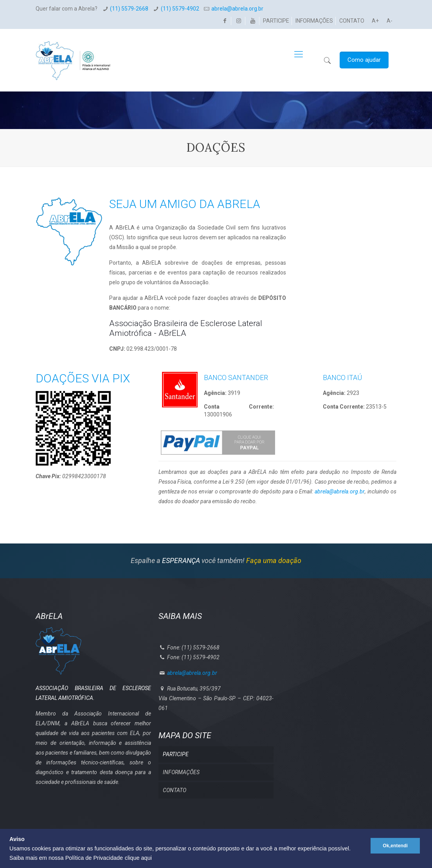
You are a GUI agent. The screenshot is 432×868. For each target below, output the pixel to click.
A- (390, 21)
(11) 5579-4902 (180, 9)
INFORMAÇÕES (314, 21)
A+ (375, 21)
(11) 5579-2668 (129, 9)
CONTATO (352, 21)
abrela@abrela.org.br (237, 9)
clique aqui (138, 858)
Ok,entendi (394, 841)
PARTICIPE (276, 21)
